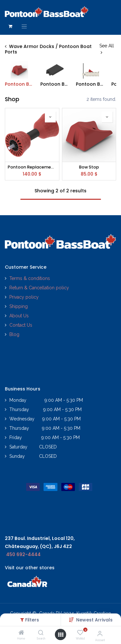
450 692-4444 (23, 554)
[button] (94, 620)
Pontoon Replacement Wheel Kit (32, 167)
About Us (19, 316)
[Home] (21, 633)
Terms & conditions (30, 278)
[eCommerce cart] (10, 26)
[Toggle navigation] (24, 26)
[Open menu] (61, 635)
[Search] (41, 633)
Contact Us (21, 325)
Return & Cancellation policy (39, 288)
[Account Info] (100, 633)
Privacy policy (25, 297)
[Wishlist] (80, 633)
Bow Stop (89, 167)
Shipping (19, 306)
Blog (14, 334)
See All (107, 49)
